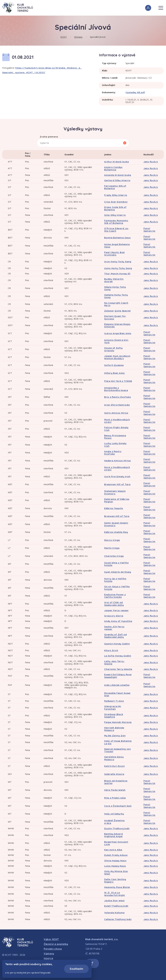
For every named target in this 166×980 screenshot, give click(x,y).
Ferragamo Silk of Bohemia (115, 187)
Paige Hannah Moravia (118, 722)
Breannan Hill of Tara (117, 484)
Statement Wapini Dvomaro (115, 492)
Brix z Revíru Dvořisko (118, 397)
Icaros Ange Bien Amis (118, 333)
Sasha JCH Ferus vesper (114, 628)
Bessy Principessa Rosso (115, 437)
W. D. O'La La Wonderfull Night (115, 894)
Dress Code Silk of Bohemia (115, 208)
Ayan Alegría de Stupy (118, 572)
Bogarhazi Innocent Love (116, 843)
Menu (161, 6)
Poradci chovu (53, 949)
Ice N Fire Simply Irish (117, 476)
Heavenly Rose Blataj (117, 887)
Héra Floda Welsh (115, 790)
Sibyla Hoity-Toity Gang (115, 288)
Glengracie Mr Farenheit (113, 708)
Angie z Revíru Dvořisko (113, 453)
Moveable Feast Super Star (117, 694)
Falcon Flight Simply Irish (116, 429)
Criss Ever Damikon (116, 202)
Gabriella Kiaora (114, 774)
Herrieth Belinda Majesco (114, 729)
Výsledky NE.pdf (135, 92)
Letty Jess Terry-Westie (114, 662)
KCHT (64, 37)
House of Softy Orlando (113, 349)
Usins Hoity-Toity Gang (118, 268)
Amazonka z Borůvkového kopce (116, 389)
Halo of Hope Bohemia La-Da (118, 742)
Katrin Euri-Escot (114, 766)
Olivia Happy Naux (115, 861)
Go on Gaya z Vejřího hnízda (117, 588)
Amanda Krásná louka (118, 175)
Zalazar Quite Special (117, 311)
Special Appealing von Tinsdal (118, 750)
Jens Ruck (151, 162)
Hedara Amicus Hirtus (118, 461)
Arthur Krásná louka (116, 162)
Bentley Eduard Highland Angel (114, 835)
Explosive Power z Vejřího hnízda (115, 596)
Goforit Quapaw (114, 365)
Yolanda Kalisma (114, 913)
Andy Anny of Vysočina (118, 621)
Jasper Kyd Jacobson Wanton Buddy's (117, 357)
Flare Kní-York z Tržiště (118, 381)
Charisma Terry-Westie (118, 669)
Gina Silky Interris (115, 215)
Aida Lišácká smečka (117, 685)
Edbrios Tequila (114, 508)
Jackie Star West (114, 901)
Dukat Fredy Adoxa (116, 855)
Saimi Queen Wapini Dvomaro (116, 524)
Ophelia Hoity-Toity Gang (116, 296)
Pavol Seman (149, 230)
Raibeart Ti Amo (114, 701)
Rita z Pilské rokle (115, 798)
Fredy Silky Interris (116, 195)
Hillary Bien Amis (114, 373)
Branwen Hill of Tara (117, 516)
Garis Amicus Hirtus (116, 413)
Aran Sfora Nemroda (117, 405)
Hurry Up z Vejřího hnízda (115, 580)
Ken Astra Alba (113, 850)
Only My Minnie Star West (116, 873)
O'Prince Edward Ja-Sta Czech (116, 230)
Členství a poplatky (56, 944)
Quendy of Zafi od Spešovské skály (116, 636)
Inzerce (49, 958)
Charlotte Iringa (114, 556)
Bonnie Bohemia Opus (117, 238)
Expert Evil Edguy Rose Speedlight (118, 676)
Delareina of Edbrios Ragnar (117, 500)
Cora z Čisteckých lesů (118, 806)
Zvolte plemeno (49, 137)
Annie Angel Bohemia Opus (117, 246)
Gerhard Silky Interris (117, 180)
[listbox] (83, 143)
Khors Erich (111, 650)
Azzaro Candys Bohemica (113, 168)
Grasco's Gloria (114, 616)
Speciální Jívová (98, 37)
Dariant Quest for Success (115, 317)
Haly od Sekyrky (114, 814)
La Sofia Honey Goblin (118, 656)
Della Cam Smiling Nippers (115, 881)
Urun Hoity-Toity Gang (118, 262)
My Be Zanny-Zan (115, 736)
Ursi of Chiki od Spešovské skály (114, 604)
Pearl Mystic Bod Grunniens (114, 254)
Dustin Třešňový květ (117, 828)
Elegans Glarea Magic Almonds (117, 325)
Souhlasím (76, 969)
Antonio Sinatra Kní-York (116, 341)
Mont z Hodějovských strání (117, 421)
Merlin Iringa (112, 548)
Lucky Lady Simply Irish (115, 445)
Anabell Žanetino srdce (114, 822)
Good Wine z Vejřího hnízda (116, 564)
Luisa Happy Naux (115, 866)
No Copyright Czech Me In (116, 304)
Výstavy (78, 37)
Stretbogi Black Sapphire (114, 716)
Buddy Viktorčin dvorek (114, 280)
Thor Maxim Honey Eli (117, 274)
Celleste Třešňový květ (118, 919)
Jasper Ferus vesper (116, 610)
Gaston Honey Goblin (117, 644)
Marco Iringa (112, 540)
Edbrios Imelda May (116, 532)
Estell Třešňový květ (116, 906)
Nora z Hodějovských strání (117, 469)
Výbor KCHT (51, 939)
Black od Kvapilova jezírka (116, 782)
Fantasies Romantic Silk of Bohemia (116, 222)
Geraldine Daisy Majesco (114, 758)
